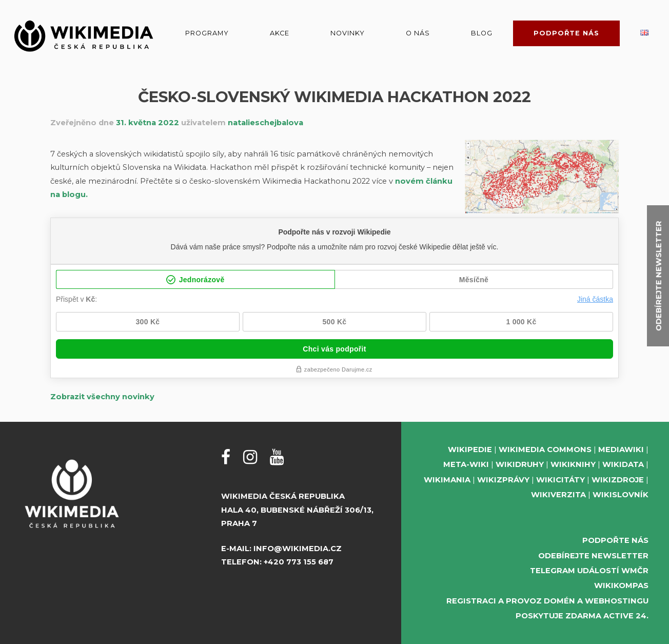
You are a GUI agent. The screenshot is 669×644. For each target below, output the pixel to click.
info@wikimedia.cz (298, 549)
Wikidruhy (520, 464)
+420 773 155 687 (299, 562)
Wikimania (447, 480)
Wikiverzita (558, 495)
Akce (280, 33)
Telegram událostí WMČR (589, 571)
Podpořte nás (566, 33)
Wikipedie (470, 450)
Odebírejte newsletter (593, 556)
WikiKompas (621, 586)
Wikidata (623, 464)
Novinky (348, 33)
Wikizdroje (618, 480)
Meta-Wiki (466, 464)
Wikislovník (621, 495)
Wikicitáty (560, 480)
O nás (418, 33)
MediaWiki (621, 450)
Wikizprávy (503, 480)
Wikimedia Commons (545, 450)
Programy (207, 33)
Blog (482, 33)
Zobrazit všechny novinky (102, 397)
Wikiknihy (573, 464)
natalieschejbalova (265, 123)
